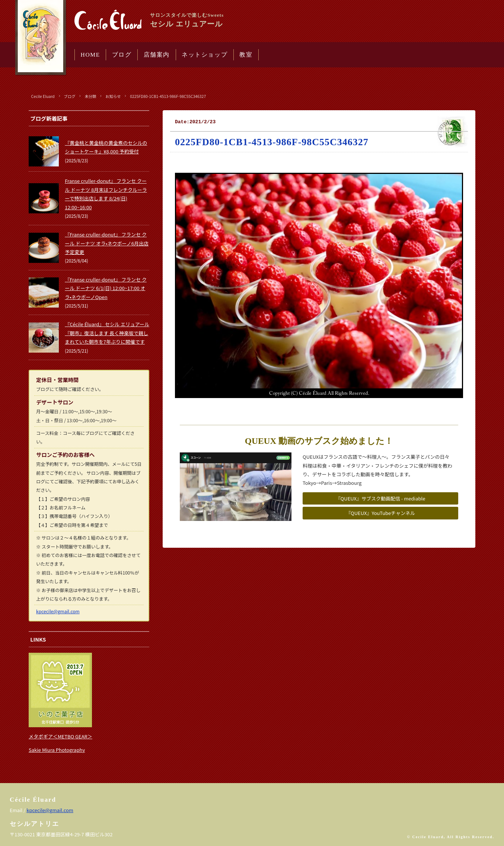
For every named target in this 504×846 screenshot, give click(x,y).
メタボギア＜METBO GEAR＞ (60, 736)
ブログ (122, 55)
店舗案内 (157, 55)
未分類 (90, 96)
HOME (90, 55)
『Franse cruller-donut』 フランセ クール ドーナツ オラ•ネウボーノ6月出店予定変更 (107, 243)
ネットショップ (205, 55)
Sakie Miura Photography (57, 750)
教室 (246, 55)
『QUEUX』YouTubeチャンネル (380, 513)
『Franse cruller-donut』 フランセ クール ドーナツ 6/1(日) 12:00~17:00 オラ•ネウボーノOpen (106, 288)
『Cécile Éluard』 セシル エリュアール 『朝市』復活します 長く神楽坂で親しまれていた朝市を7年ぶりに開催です (107, 333)
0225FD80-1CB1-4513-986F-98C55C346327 (168, 96)
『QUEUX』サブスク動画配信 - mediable (381, 498)
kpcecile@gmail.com (58, 611)
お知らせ (113, 96)
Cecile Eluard (43, 96)
